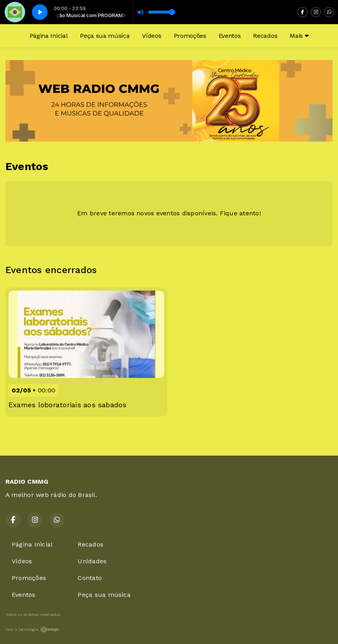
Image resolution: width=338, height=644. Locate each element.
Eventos (230, 36)
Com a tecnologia (32, 630)
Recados (265, 36)
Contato (90, 578)
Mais (299, 36)
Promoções (190, 36)
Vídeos (151, 36)
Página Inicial (49, 36)
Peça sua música (105, 36)
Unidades (92, 561)
